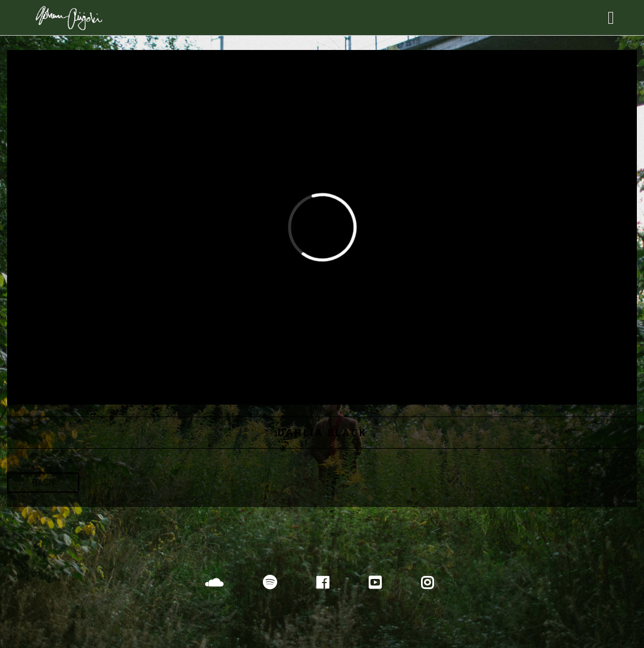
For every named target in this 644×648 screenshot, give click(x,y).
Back (43, 483)
